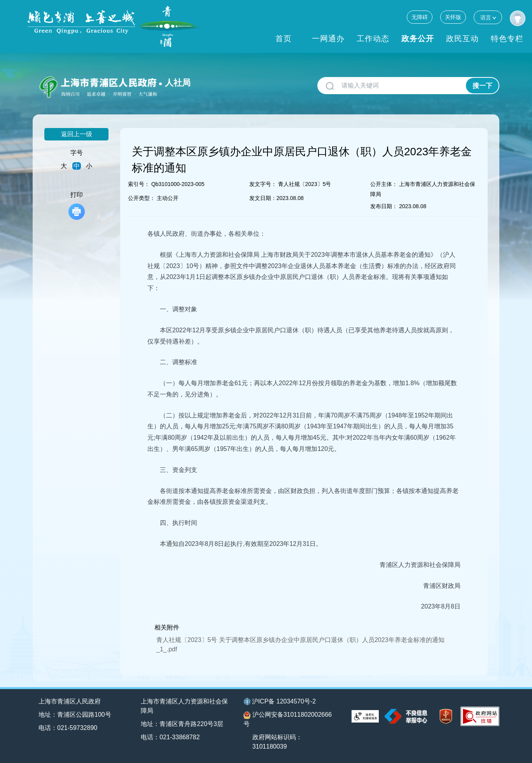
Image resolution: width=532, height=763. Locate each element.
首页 (283, 39)
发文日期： (263, 198)
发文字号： (263, 184)
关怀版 (453, 17)
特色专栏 (507, 39)
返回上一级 (77, 134)
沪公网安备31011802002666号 (288, 719)
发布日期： (384, 206)
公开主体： (384, 184)
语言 (488, 17)
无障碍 (420, 17)
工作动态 (373, 39)
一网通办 (328, 39)
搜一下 (482, 86)
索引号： (139, 184)
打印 (77, 206)
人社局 (178, 83)
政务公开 (418, 39)
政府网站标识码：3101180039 (277, 742)
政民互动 (462, 39)
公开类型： (142, 198)
